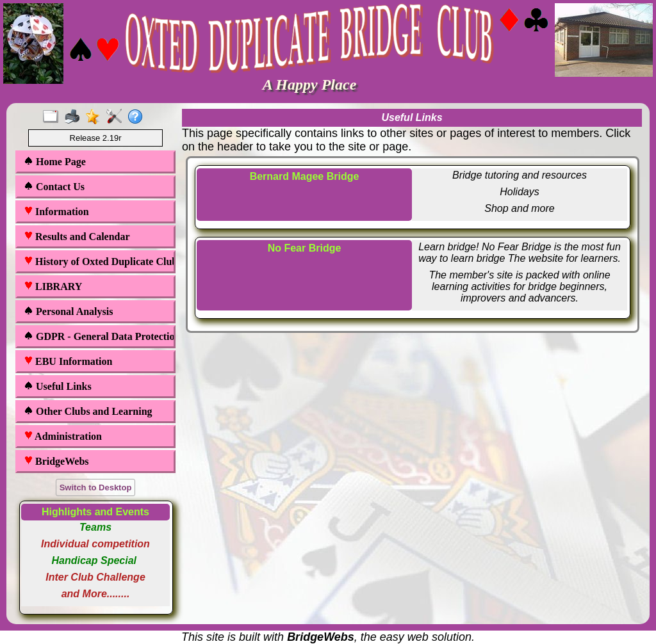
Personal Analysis (68, 311)
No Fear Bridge (305, 248)
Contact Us (54, 187)
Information (56, 212)
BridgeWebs (56, 461)
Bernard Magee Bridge (305, 176)
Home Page (55, 162)
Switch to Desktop (96, 487)
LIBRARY (53, 286)
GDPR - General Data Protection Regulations (97, 336)
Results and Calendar (77, 237)
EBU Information (68, 361)
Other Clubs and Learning (88, 411)
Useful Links (58, 386)
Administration (63, 436)
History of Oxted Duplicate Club (97, 262)
